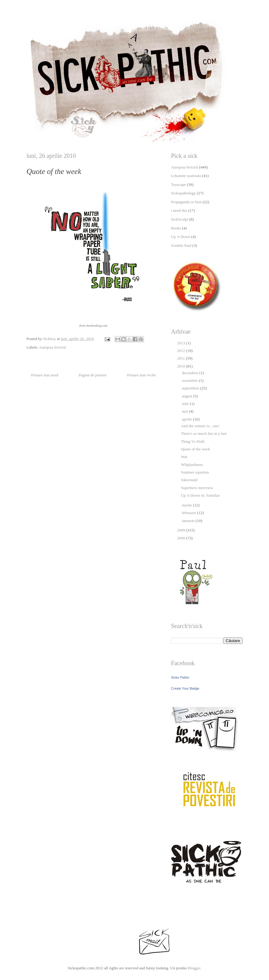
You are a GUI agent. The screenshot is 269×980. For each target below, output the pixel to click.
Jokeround (189, 480)
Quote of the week (195, 449)
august (188, 396)
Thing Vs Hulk (193, 441)
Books (176, 228)
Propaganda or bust (186, 202)
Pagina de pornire (93, 375)
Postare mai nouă (45, 375)
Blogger (194, 968)
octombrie (190, 380)
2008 (182, 538)
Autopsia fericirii (52, 347)
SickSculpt (180, 219)
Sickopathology (183, 193)
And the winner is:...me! (200, 426)
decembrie (191, 373)
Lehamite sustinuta (186, 176)
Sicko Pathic (180, 677)
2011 (182, 358)
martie (187, 505)
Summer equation (195, 472)
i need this (179, 210)
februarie (190, 513)
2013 (182, 343)
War (184, 457)
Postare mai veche (141, 375)
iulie (186, 404)
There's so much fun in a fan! (204, 433)
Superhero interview (197, 488)
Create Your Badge (185, 688)
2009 (182, 530)
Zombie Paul (181, 245)
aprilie (187, 419)
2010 (182, 366)
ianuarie (189, 521)
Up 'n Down (181, 237)
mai (185, 411)
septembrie (191, 388)
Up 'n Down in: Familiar (200, 495)
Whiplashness (192, 465)
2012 (182, 351)
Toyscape (178, 185)
